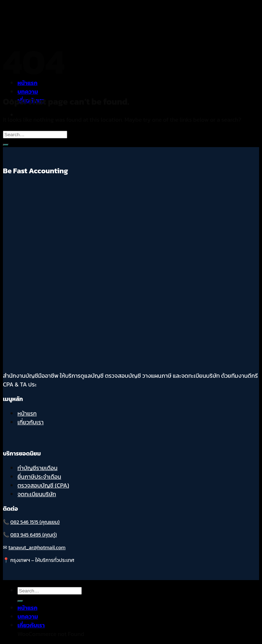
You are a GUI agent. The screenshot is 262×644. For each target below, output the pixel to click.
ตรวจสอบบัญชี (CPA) (43, 485)
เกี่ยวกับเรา (31, 422)
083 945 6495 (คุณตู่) (33, 535)
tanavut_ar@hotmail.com (37, 548)
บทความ (28, 92)
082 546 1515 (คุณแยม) (35, 522)
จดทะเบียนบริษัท (37, 494)
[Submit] (6, 145)
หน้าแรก (27, 413)
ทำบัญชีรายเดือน (37, 468)
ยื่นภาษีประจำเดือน (39, 477)
